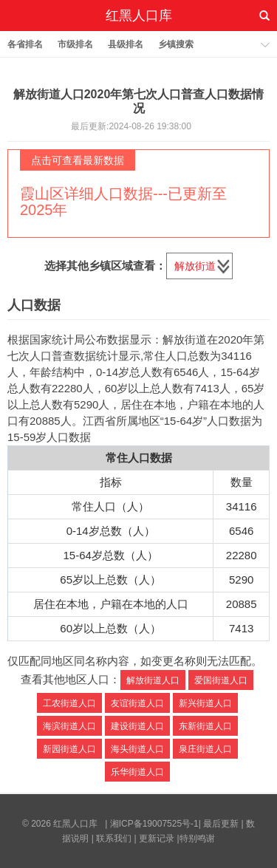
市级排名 (75, 44)
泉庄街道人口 (205, 749)
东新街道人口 (205, 726)
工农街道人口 (69, 703)
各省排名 (25, 44)
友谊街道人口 (137, 703)
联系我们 (114, 838)
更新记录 (157, 838)
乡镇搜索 (176, 44)
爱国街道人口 (221, 680)
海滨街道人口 (69, 726)
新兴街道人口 (205, 703)
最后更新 (221, 824)
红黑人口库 (139, 16)
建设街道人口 (137, 726)
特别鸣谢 (197, 838)
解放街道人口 (153, 680)
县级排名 (126, 44)
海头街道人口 (137, 749)
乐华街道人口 (137, 772)
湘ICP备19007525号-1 (154, 824)
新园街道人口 (69, 749)
